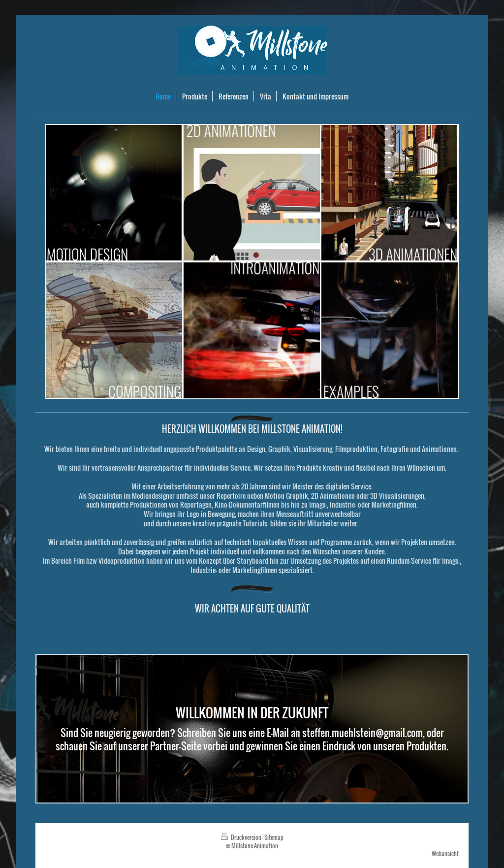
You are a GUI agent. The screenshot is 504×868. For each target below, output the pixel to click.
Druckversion (242, 837)
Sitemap (274, 837)
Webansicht (445, 853)
